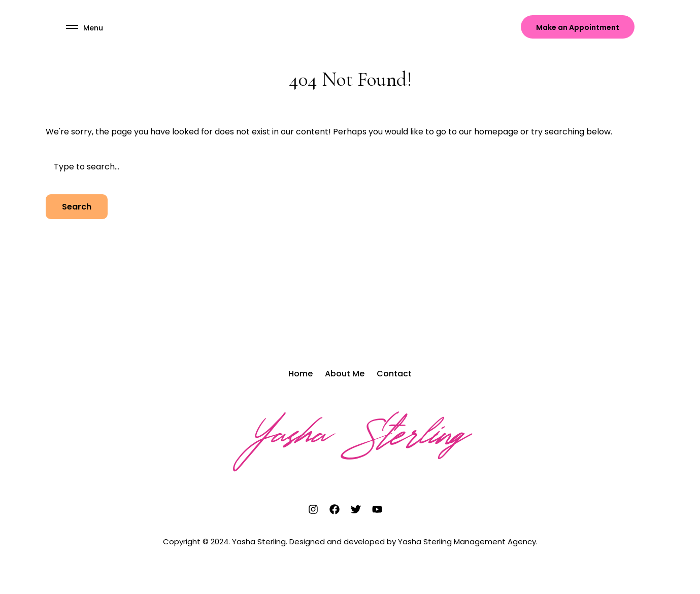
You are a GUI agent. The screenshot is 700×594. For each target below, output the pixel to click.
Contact (394, 374)
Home (301, 374)
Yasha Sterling (350, 438)
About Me (345, 374)
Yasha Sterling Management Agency (467, 541)
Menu (93, 28)
